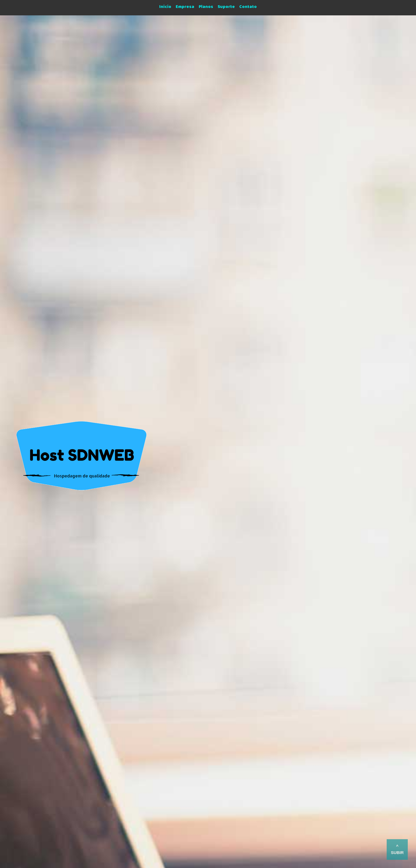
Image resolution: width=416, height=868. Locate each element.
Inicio (165, 8)
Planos (206, 8)
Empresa (185, 8)
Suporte (226, 8)
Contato (248, 8)
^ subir (397, 849)
